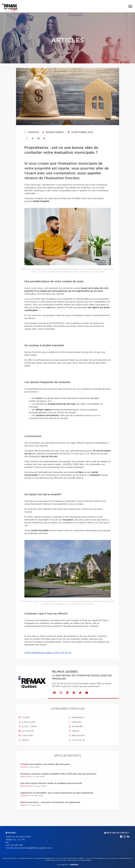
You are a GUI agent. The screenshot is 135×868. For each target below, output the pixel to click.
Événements (77, 718)
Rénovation (77, 736)
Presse (74, 731)
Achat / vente (28, 727)
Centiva (73, 864)
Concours (26, 736)
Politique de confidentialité (120, 858)
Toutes (24, 718)
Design (24, 740)
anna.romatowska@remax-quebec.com (33, 848)
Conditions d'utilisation (56, 860)
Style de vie (77, 740)
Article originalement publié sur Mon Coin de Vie (48, 653)
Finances (32, 132)
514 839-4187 (17, 845)
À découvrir (27, 722)
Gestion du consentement (80, 860)
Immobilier (76, 727)
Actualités (26, 731)
